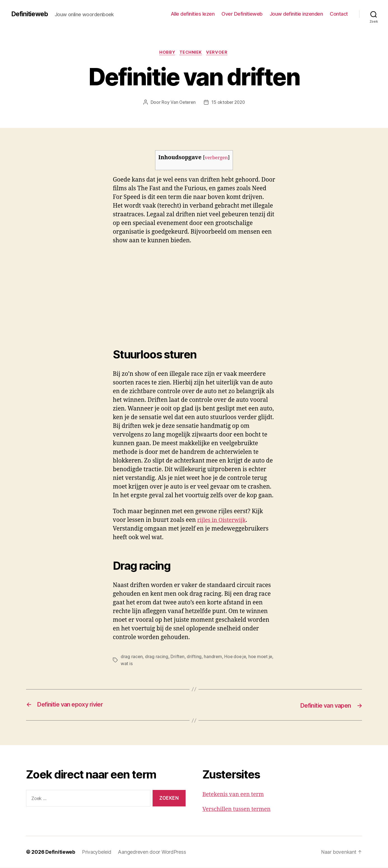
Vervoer (219, 53)
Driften (178, 657)
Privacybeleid (98, 852)
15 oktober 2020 (229, 103)
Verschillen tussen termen (239, 809)
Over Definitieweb (242, 14)
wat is (133, 664)
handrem (213, 657)
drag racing (157, 657)
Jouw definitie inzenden (296, 14)
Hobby (166, 53)
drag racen (132, 657)
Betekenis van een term (235, 795)
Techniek (191, 53)
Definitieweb (31, 14)
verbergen (216, 158)
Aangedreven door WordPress (154, 852)
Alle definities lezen (193, 14)
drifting (195, 657)
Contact (339, 14)
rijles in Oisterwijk (223, 521)
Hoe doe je (236, 657)
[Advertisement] (81, 292)
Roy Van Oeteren (178, 103)
